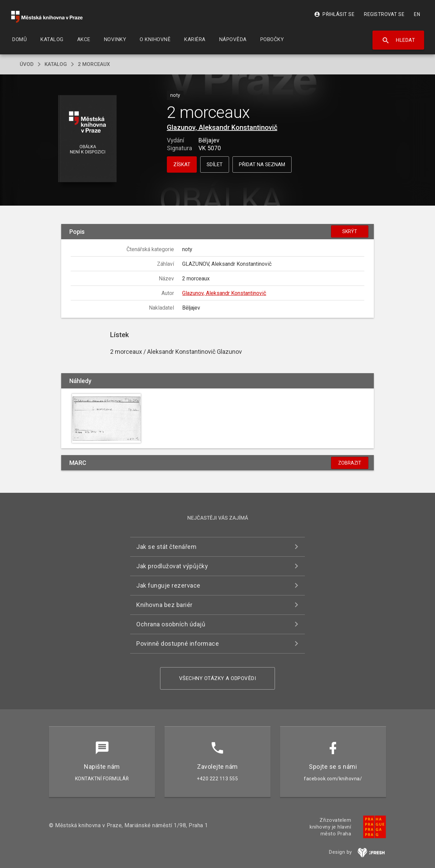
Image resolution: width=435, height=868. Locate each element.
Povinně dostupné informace (178, 644)
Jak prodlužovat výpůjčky (172, 566)
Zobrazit (350, 463)
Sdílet (215, 164)
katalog (56, 64)
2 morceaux (94, 64)
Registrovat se (384, 14)
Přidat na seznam (262, 164)
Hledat (398, 40)
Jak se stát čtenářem (166, 547)
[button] (88, 139)
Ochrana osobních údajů (171, 624)
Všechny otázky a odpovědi (218, 678)
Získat (182, 164)
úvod (27, 64)
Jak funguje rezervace (168, 585)
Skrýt (350, 231)
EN (417, 14)
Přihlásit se (334, 14)
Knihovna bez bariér (164, 605)
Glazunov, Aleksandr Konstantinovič (222, 127)
